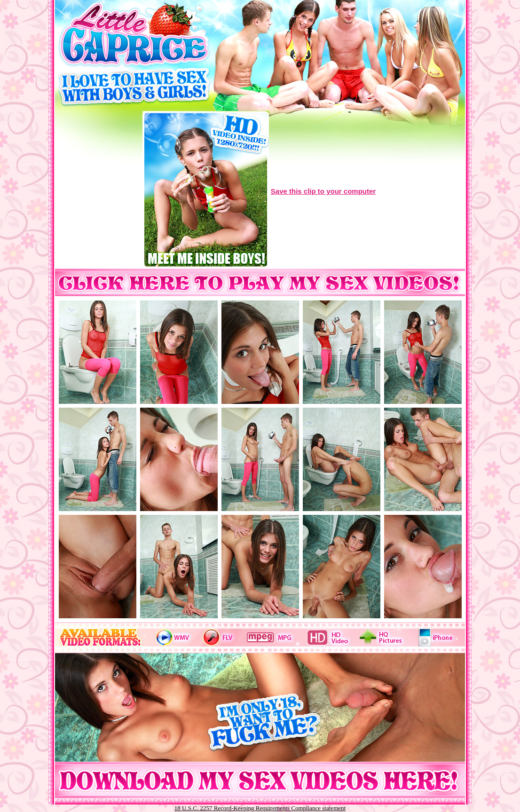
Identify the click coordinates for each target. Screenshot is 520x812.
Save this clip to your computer (323, 191)
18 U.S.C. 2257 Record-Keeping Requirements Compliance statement (260, 808)
